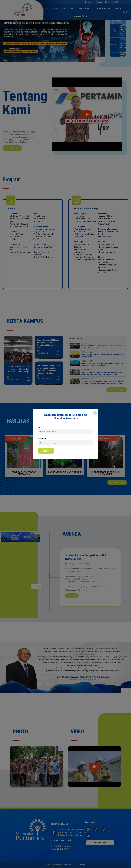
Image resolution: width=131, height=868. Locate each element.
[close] (95, 413)
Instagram (42, 438)
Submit (46, 451)
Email (40, 427)
